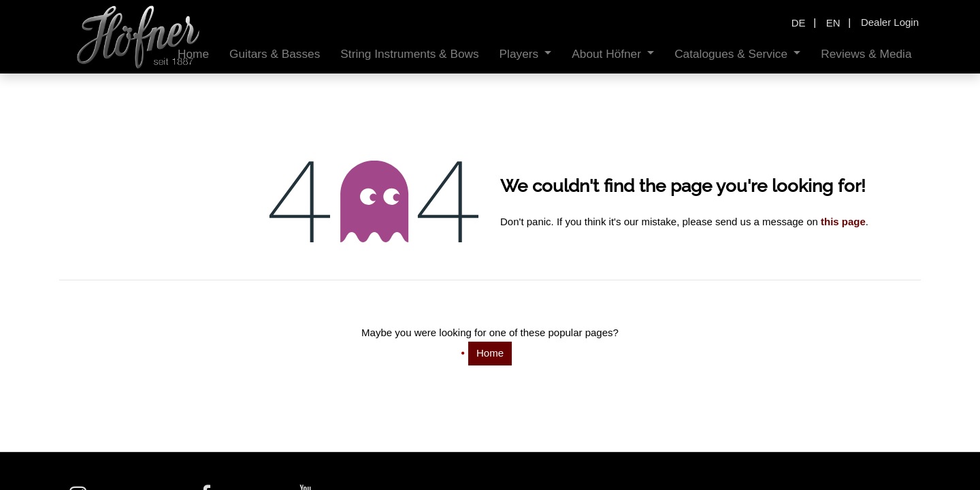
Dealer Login (890, 22)
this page (843, 222)
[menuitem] (275, 54)
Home (490, 353)
